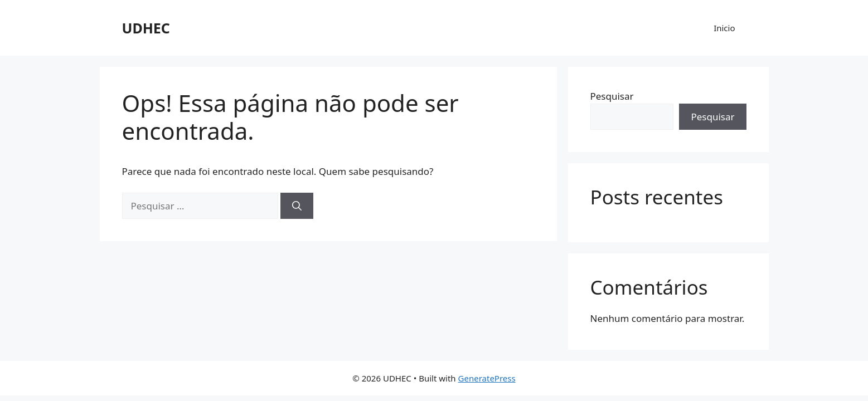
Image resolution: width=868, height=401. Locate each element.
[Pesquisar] (297, 206)
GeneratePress (487, 378)
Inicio (724, 28)
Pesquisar (612, 96)
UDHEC (146, 28)
